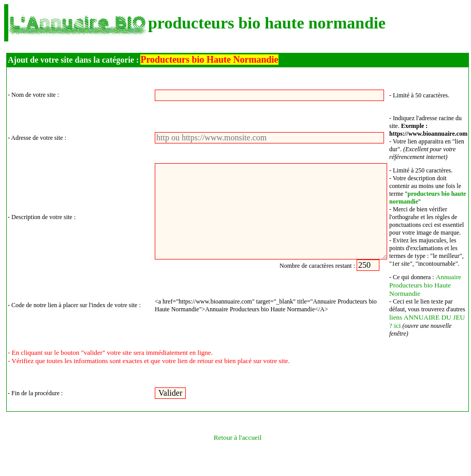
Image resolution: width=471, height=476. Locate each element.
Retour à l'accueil (238, 437)
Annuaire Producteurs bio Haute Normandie (425, 285)
